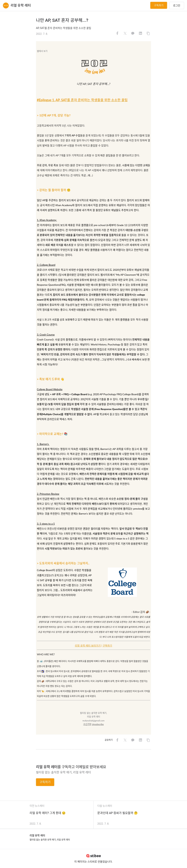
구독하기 (159, 5)
